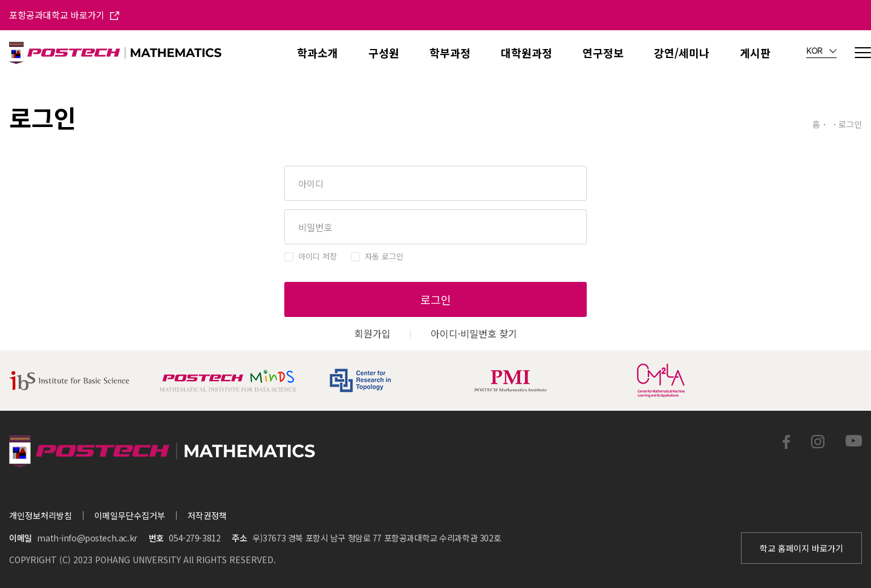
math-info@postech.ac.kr (87, 538)
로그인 (436, 299)
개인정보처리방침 (41, 515)
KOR (821, 51)
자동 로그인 (384, 256)
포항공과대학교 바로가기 (64, 15)
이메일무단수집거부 (130, 515)
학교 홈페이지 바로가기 (801, 548)
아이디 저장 (318, 256)
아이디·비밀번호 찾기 (474, 333)
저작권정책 (207, 515)
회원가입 (373, 333)
